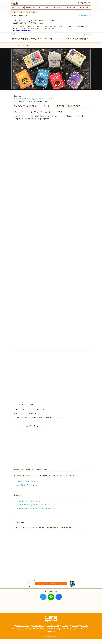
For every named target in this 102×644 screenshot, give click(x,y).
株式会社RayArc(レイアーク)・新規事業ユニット (31, 103)
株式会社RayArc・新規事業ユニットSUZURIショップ (35, 513)
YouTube (20, 490)
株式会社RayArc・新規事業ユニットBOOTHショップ (35, 510)
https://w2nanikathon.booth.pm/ (22, 35)
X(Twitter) (27, 486)
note (18, 486)
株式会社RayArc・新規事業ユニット (29, 506)
